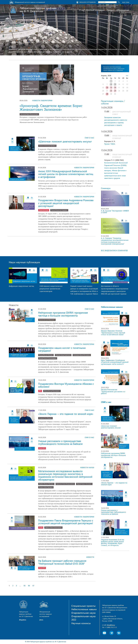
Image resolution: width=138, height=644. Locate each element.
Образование (123, 10)
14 (107, 88)
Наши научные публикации (24, 262)
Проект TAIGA (110, 144)
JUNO (11, 47)
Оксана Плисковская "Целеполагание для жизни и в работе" (113, 392)
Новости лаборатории (42, 101)
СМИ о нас (89, 138)
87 (33, 586)
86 (29, 586)
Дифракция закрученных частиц (21, 286)
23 (115, 91)
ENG (128, 2)
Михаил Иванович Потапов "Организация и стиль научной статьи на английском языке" (113, 333)
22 (111, 91)
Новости (90, 557)
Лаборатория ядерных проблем (38, 10)
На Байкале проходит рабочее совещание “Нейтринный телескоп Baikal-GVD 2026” (62, 562)
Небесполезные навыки (112, 307)
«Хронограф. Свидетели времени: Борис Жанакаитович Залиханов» (51, 108)
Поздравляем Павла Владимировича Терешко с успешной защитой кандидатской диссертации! (66, 522)
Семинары (106, 188)
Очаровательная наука (83, 613)
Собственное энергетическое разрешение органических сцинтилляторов (51, 289)
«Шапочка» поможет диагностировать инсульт (65, 142)
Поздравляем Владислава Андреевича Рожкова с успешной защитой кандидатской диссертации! (66, 203)
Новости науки (87, 468)
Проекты (111, 10)
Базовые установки (96, 10)
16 (115, 88)
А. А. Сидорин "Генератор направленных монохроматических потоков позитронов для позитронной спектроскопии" (115, 241)
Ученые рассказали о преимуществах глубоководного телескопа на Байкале (60, 443)
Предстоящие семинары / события (113, 102)
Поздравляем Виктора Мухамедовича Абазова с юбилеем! (66, 385)
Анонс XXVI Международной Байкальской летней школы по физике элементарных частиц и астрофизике (66, 174)
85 (25, 586)
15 (111, 88)
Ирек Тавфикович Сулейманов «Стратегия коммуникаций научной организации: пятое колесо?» (115, 362)
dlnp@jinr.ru (111, 625)
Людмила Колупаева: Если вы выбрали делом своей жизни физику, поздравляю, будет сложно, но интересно (113, 543)
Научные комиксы (81, 623)
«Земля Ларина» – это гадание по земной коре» (66, 414)
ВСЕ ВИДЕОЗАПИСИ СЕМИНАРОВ (114, 251)
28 (107, 94)
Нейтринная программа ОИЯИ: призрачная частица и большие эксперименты (63, 314)
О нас (82, 10)
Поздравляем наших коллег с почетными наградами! (62, 349)
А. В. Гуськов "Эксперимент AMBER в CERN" (115, 212)
